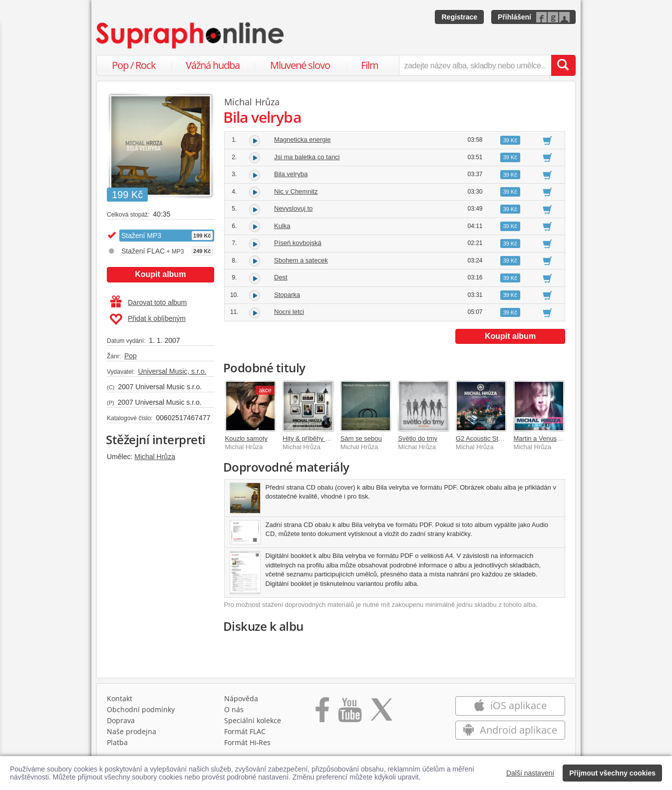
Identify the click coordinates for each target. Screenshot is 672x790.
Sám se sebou (361, 438)
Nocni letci (289, 312)
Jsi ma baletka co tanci (307, 157)
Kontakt (120, 698)
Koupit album (160, 274)
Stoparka (287, 295)
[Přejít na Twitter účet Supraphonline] (381, 713)
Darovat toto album (149, 302)
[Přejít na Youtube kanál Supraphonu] (349, 713)
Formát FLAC (245, 731)
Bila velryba (291, 174)
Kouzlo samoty (246, 438)
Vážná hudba (213, 65)
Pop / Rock (134, 65)
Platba (117, 742)
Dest (281, 277)
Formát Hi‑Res (248, 742)
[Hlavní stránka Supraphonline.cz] (191, 35)
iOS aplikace (510, 705)
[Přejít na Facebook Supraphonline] (322, 713)
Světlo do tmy (418, 438)
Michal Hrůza (155, 457)
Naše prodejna (132, 731)
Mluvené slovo (300, 65)
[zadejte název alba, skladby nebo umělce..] (475, 65)
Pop (131, 356)
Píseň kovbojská (298, 243)
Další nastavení (530, 773)
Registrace (459, 17)
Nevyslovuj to (293, 208)
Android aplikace (510, 730)
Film (370, 65)
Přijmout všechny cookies (612, 773)
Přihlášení (514, 17)
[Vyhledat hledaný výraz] (563, 65)
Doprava (121, 720)
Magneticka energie (302, 139)
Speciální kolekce (253, 720)
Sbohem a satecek (301, 260)
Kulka (282, 226)
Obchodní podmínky (141, 709)
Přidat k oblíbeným (148, 319)
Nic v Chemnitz (296, 191)
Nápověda (241, 698)
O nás (234, 709)
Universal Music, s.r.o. (172, 371)
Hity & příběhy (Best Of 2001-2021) (333, 438)
